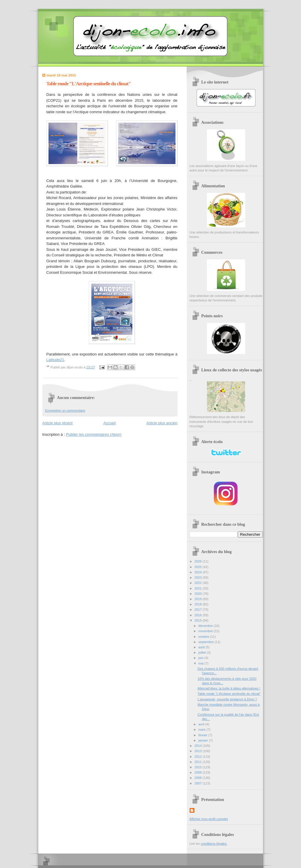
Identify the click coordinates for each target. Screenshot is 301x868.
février (203, 735)
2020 (199, 594)
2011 (199, 762)
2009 (199, 772)
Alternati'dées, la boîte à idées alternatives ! (229, 688)
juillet (203, 652)
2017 (199, 610)
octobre (204, 637)
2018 (199, 604)
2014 (199, 746)
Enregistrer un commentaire (65, 410)
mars (203, 730)
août (202, 647)
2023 (199, 577)
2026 (199, 561)
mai (201, 663)
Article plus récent (57, 423)
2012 (199, 757)
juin (201, 658)
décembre (206, 626)
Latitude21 (55, 360)
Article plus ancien (162, 423)
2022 (199, 583)
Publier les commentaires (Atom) (94, 434)
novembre (206, 631)
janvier (204, 740)
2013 (199, 751)
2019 (199, 599)
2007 (199, 783)
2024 (199, 572)
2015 (199, 620)
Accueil (109, 423)
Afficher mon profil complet (209, 819)
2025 (199, 567)
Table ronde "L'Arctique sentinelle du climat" (229, 694)
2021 (199, 588)
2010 (199, 767)
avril (202, 724)
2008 (199, 778)
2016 (199, 615)
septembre (206, 642)
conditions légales (214, 844)
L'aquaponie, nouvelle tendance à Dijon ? (227, 699)
